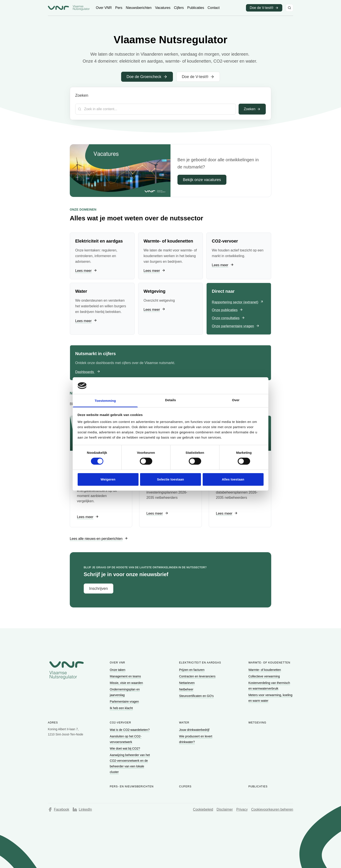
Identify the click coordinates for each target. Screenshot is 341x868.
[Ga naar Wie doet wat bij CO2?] (125, 748)
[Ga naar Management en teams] (126, 676)
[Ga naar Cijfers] (179, 8)
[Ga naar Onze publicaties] (227, 310)
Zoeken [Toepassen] (252, 109)
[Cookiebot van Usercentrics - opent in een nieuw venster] (245, 386)
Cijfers (185, 787)
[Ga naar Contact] (213, 8)
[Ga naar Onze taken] (118, 670)
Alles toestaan (233, 479)
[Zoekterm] (156, 109)
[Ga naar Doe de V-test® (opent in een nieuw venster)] (264, 8)
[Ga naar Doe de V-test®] (198, 77)
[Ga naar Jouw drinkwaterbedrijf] (195, 730)
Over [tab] (236, 400)
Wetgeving (257, 723)
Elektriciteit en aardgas (200, 663)
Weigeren (108, 479)
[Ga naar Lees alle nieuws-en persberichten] (99, 539)
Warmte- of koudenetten (269, 663)
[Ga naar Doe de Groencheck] (147, 77)
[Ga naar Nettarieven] (187, 683)
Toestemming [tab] (105, 401)
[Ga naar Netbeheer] (186, 689)
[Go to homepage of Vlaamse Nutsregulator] (67, 670)
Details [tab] (170, 400)
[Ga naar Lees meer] (86, 271)
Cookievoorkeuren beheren (272, 809)
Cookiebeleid (203, 809)
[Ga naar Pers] (119, 8)
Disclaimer (225, 809)
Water (184, 723)
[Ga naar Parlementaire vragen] (125, 702)
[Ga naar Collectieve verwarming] (265, 676)
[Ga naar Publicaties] (196, 8)
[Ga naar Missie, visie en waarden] (127, 683)
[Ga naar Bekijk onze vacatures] (202, 180)
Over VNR (118, 663)
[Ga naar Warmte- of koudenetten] (265, 670)
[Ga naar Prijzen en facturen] (192, 670)
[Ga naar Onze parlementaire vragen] (236, 326)
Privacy (242, 809)
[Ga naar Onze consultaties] (228, 318)
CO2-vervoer (120, 723)
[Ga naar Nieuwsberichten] (139, 8)
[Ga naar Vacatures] (163, 8)
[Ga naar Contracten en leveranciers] (198, 676)
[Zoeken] (289, 8)
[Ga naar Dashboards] (88, 372)
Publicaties (258, 787)
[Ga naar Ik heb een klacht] (122, 708)
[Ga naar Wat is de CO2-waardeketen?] (130, 730)
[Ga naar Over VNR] (104, 8)
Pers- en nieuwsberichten (132, 787)
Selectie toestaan (170, 479)
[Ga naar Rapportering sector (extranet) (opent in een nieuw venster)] (238, 302)
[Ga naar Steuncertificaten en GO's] (197, 696)
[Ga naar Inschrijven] (99, 589)
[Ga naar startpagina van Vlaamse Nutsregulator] (69, 8)
